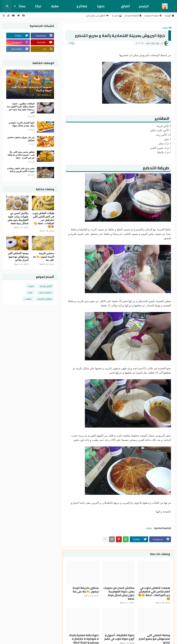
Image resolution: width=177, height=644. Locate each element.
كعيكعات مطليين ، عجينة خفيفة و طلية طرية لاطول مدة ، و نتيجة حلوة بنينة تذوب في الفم (21, 108)
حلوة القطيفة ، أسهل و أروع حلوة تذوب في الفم (119, 637)
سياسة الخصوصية (153, 16)
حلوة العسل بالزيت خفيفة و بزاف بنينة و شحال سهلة (22, 124)
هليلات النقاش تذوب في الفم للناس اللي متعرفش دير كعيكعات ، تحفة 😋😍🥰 (154, 593)
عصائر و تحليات (45, 292)
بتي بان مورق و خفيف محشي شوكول (21, 139)
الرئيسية (144, 8)
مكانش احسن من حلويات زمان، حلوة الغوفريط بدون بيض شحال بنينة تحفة (119, 593)
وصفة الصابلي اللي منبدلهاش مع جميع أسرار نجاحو (18, 257)
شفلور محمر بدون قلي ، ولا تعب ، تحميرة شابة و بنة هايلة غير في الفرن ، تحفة (21, 155)
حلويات (101, 8)
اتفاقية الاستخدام (133, 16)
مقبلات (55, 8)
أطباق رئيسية (125, 8)
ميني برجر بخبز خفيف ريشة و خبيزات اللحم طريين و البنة (21, 170)
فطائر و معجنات (81, 8)
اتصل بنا (117, 16)
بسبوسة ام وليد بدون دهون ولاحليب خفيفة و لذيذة (31, 89)
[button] (15, 6)
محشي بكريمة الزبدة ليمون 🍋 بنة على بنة (86, 590)
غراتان (38, 8)
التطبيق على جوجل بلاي (97, 16)
